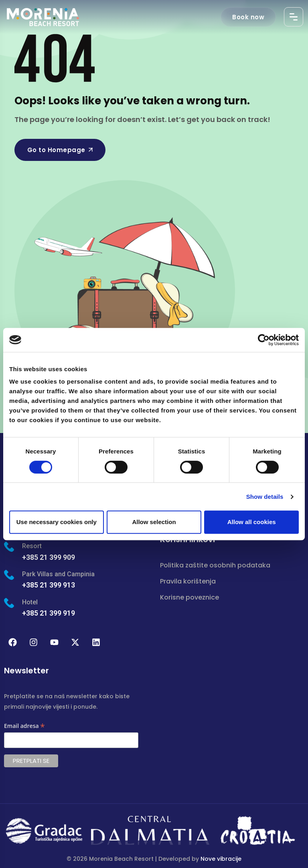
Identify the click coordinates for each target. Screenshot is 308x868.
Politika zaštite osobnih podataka (215, 565)
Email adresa (24, 726)
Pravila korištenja (188, 581)
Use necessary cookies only (57, 522)
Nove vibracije (221, 859)
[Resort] (9, 547)
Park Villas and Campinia (58, 574)
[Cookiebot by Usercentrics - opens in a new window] (264, 340)
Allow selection (154, 522)
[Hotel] (9, 603)
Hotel (30, 602)
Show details (265, 497)
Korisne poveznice (189, 597)
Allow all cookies (252, 522)
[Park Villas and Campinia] (9, 575)
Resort (32, 546)
